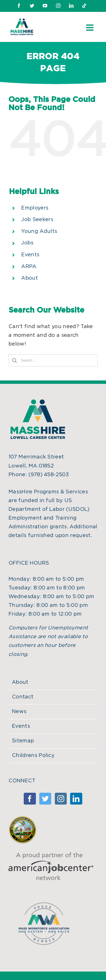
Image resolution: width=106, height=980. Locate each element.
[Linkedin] (76, 799)
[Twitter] (45, 799)
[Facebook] (30, 799)
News (19, 712)
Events (30, 255)
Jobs (27, 243)
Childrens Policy (33, 756)
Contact (23, 697)
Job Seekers (37, 220)
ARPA (29, 267)
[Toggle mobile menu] (90, 28)
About (30, 278)
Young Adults (39, 231)
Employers (35, 208)
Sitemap (23, 741)
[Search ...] (53, 360)
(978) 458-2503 (49, 475)
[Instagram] (61, 799)
